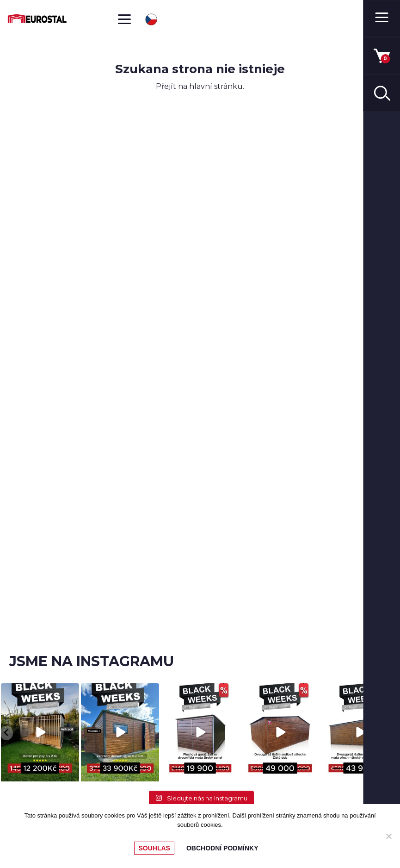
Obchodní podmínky (222, 848)
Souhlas (154, 848)
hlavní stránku (216, 86)
